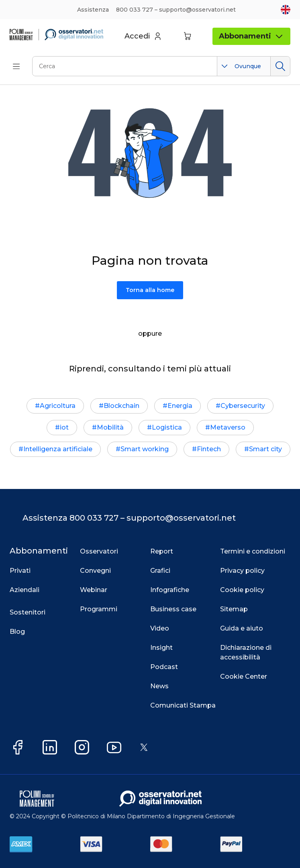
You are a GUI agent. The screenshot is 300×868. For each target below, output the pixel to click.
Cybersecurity (243, 406)
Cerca (280, 66)
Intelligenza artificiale (58, 449)
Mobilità (110, 427)
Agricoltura (58, 406)
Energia (180, 406)
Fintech (209, 449)
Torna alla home (150, 290)
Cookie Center (244, 676)
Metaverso (228, 427)
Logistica (167, 427)
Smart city (265, 449)
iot (64, 427)
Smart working (145, 449)
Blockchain (121, 406)
